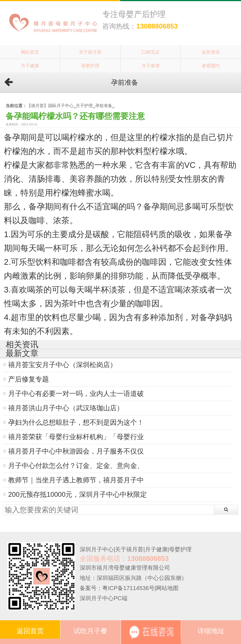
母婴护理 (90, 66)
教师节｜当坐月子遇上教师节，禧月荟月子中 (76, 480)
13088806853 (157, 26)
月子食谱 (151, 66)
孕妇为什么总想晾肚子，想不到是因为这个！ (76, 422)
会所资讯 (211, 52)
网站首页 (30, 52)
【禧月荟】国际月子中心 (50, 106)
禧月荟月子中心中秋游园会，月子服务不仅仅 (76, 451)
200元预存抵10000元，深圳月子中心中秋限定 (78, 494)
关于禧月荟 (90, 52)
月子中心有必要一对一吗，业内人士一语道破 (76, 393)
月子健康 (30, 66)
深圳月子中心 (97, 549)
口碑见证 (151, 52)
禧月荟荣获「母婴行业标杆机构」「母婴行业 (76, 437)
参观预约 (211, 66)
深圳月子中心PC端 (103, 598)
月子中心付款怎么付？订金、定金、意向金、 (76, 466)
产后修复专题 (29, 379)
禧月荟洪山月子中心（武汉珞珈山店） (66, 408)
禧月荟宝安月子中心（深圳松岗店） (62, 365)
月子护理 (84, 106)
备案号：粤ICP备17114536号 (117, 588)
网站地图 (167, 588)
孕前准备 (104, 106)
